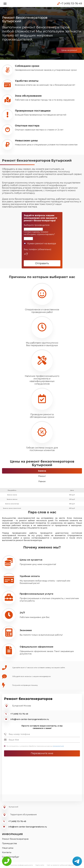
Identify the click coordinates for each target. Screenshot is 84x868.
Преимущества (9, 843)
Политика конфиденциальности (21, 865)
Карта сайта (40, 865)
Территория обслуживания (23, 815)
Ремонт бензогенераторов (15, 839)
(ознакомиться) (58, 746)
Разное (42, 481)
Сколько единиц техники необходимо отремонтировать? (39, 233)
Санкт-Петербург (11, 857)
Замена (42, 471)
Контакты (7, 852)
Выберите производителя (37, 225)
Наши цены (8, 848)
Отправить (42, 263)
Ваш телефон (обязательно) (37, 249)
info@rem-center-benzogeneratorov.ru (30, 719)
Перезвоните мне (42, 753)
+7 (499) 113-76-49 (70, 4)
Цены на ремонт (69, 50)
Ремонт (42, 476)
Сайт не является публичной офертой (60, 865)
